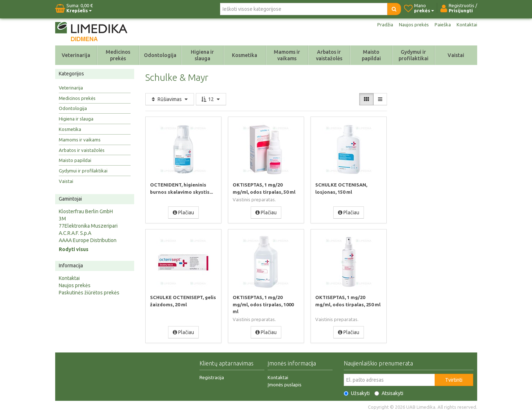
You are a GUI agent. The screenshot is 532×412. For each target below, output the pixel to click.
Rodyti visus (74, 249)
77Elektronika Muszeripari (88, 226)
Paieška (442, 25)
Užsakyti (357, 392)
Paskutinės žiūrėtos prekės (89, 293)
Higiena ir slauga (202, 55)
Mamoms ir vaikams (287, 55)
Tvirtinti (454, 379)
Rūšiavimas (170, 99)
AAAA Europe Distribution (88, 240)
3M (62, 219)
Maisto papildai (371, 55)
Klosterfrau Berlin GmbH (86, 211)
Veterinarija (76, 55)
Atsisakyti (389, 392)
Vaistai (456, 55)
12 (211, 99)
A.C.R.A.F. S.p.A (75, 233)
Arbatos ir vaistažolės (329, 55)
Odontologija (160, 55)
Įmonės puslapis (285, 383)
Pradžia (382, 25)
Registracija (212, 376)
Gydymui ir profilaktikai (414, 55)
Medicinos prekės (118, 55)
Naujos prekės (412, 25)
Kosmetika (245, 55)
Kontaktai (467, 25)
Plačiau (183, 212)
